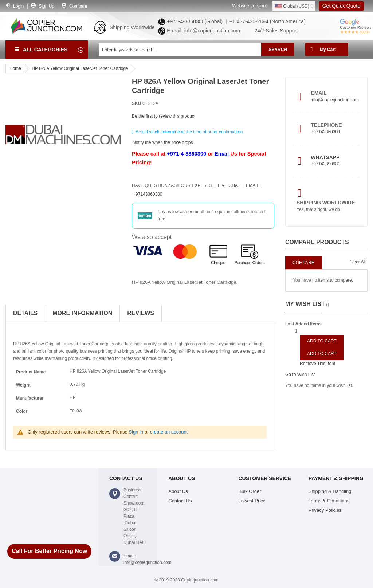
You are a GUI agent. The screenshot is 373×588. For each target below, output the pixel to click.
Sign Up (46, 6)
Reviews (141, 313)
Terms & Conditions (329, 501)
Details (25, 313)
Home (15, 68)
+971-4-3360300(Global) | (195, 21)
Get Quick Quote (341, 6)
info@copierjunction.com (335, 100)
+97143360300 (148, 194)
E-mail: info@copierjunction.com (202, 31)
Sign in (136, 432)
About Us (178, 491)
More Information (82, 313)
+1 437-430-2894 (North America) (267, 21)
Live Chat (229, 185)
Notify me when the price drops (163, 142)
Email (222, 154)
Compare (78, 6)
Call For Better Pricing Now (49, 551)
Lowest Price (252, 501)
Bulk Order (250, 491)
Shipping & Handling (330, 491)
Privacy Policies (325, 510)
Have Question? (172, 185)
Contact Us (180, 501)
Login (18, 6)
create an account (169, 432)
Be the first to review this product (164, 116)
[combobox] (180, 50)
